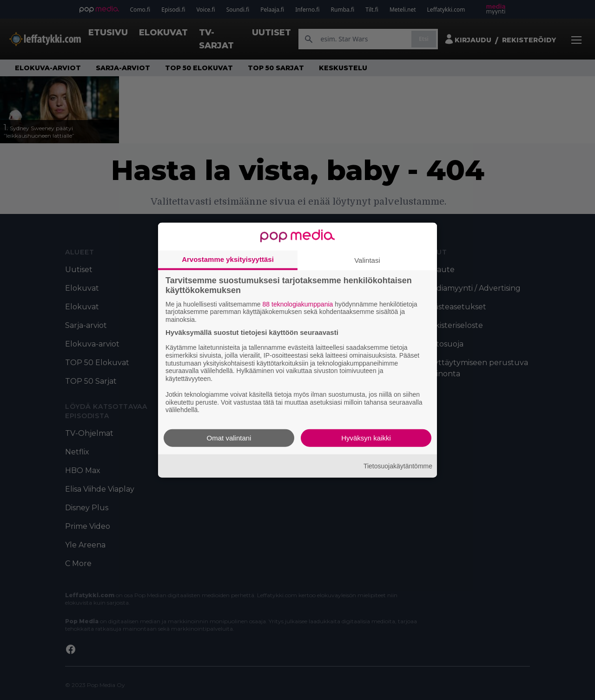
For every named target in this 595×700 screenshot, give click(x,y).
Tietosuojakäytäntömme (398, 466)
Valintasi (367, 260)
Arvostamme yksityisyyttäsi (228, 259)
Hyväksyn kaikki (366, 438)
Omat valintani (229, 438)
